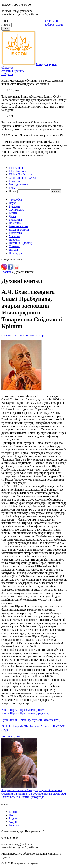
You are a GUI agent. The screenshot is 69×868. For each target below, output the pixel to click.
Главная (6, 272)
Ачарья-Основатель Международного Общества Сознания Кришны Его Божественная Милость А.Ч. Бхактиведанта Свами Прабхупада (34, 794)
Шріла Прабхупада (21, 174)
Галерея (14, 825)
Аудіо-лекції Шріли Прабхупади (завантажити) (31, 720)
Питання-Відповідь (21, 243)
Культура (14, 206)
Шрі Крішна (17, 168)
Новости (14, 240)
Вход (6, 29)
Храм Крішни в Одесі (22, 178)
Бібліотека (15, 233)
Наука (13, 203)
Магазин (14, 236)
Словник (14, 246)
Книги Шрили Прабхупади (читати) (24, 710)
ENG (12, 188)
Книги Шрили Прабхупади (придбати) (25, 713)
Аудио (13, 822)
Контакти (15, 181)
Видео (13, 818)
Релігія (13, 213)
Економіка (15, 220)
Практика (15, 223)
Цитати (13, 250)
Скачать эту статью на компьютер (23, 335)
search (56, 191)
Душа (12, 216)
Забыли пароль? (55, 25)
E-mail (6, 21)
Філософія (15, 200)
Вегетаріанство (18, 226)
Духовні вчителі (19, 230)
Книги (13, 812)
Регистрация (51, 21)
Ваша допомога (18, 184)
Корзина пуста (11, 736)
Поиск (13, 191)
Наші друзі (16, 253)
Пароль (6, 25)
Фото (12, 815)
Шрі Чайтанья (18, 171)
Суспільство (16, 210)
